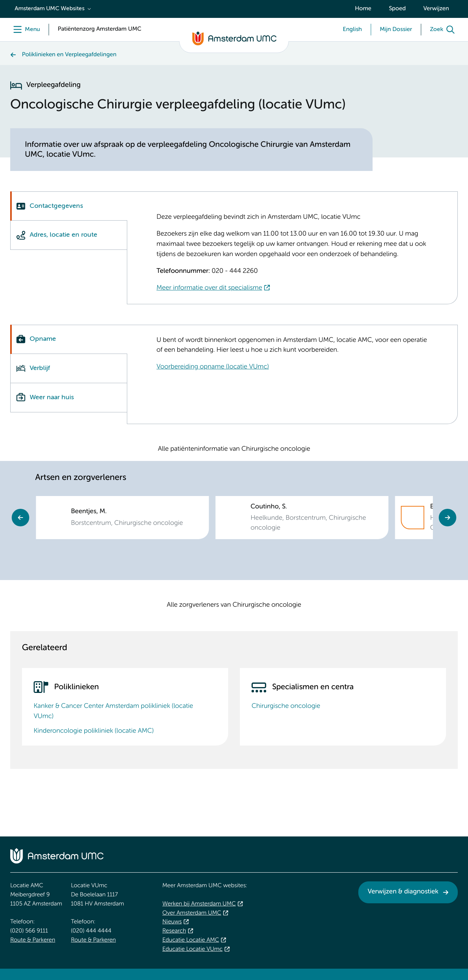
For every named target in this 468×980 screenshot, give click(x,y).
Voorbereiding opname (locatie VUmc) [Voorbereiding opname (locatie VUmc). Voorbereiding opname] (213, 367)
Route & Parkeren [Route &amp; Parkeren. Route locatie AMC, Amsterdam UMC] (33, 940)
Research (174, 931)
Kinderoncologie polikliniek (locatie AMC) (94, 731)
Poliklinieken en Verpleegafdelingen (69, 55)
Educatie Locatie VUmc (193, 949)
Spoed (397, 9)
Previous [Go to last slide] (20, 518)
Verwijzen (436, 9)
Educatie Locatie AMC (191, 940)
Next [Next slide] (448, 518)
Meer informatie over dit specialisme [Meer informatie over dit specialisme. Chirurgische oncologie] (209, 288)
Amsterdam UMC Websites (50, 9)
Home (363, 9)
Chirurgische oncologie (286, 706)
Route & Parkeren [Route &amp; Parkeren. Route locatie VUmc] (93, 940)
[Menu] (25, 30)
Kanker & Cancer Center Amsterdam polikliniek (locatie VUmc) (113, 712)
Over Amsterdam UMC (192, 913)
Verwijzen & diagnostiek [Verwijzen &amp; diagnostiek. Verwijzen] (403, 892)
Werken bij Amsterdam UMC (199, 904)
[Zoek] (444, 30)
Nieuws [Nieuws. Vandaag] (172, 922)
